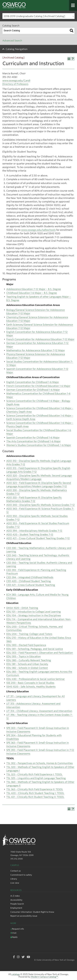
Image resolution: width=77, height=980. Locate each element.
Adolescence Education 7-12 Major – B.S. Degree (34, 289)
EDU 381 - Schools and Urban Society (27, 664)
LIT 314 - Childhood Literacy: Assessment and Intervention (39, 711)
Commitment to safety (21, 875)
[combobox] (38, 16)
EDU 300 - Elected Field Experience (26, 645)
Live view (15, 883)
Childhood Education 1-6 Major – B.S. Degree (32, 293)
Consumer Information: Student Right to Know (32, 912)
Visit (13, 933)
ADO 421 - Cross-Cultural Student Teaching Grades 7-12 (38, 538)
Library (14, 879)
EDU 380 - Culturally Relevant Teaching (29, 660)
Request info (17, 929)
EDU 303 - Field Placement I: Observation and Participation (40, 653)
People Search (17, 904)
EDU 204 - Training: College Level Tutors (29, 634)
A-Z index (15, 896)
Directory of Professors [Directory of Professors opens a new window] (15, 84)
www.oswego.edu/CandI (16, 81)
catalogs (16, 974)
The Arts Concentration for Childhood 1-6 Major (33, 441)
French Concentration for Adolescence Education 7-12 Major (40, 339)
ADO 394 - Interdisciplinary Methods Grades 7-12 (34, 531)
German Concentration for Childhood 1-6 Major (33, 390)
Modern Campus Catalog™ (44, 977)
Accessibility (16, 900)
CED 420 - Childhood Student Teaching (29, 581)
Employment (16, 908)
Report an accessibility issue (24, 916)
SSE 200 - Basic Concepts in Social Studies (30, 683)
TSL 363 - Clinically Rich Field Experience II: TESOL (35, 789)
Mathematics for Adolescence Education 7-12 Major (36, 350)
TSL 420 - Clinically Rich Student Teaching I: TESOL (35, 793)
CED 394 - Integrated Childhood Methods (30, 577)
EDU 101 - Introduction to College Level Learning (34, 612)
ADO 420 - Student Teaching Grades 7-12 (30, 534)
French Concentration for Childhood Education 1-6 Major (38, 386)
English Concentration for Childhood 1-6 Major (33, 382)
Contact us (16, 871)
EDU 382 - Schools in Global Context (27, 668)
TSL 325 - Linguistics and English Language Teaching (36, 778)
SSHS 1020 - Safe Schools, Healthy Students (31, 687)
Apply (14, 937)
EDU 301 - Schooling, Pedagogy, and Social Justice (35, 649)
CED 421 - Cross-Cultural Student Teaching (31, 585)
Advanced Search (12, 41)
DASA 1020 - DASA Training (22, 608)
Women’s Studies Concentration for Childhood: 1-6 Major (39, 445)
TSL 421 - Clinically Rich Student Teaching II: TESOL (35, 797)
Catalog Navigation (17, 49)
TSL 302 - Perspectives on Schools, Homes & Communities (39, 763)
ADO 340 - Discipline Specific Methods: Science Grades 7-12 (40, 505)
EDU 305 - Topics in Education (23, 656)
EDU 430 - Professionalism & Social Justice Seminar (35, 679)
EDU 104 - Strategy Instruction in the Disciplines (34, 615)
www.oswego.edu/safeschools (38, 230)
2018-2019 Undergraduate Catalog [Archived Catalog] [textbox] (34, 16)
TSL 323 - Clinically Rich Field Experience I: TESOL (34, 774)
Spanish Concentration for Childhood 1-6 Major (33, 438)
